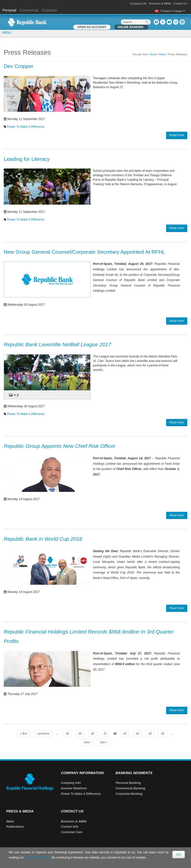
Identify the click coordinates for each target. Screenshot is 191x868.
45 (150, 734)
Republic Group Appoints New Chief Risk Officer (60, 446)
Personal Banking (128, 783)
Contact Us (180, 3)
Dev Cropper (19, 66)
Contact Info (70, 827)
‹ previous (43, 734)
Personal (10, 10)
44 (137, 734)
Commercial (29, 10)
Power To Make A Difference (26, 127)
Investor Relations (74, 788)
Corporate (49, 10)
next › (87, 742)
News (162, 54)
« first (24, 734)
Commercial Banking (130, 788)
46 (163, 734)
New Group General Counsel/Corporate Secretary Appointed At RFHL (84, 252)
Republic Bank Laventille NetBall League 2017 (57, 344)
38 (67, 734)
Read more (177, 135)
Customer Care (72, 832)
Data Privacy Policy (37, 858)
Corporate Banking (129, 794)
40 (92, 734)
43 (125, 734)
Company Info (138, 3)
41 (105, 734)
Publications (15, 827)
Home (153, 54)
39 (80, 734)
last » (104, 742)
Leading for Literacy (27, 159)
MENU (7, 33)
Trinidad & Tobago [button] (172, 11)
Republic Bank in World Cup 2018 (43, 539)
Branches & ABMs (160, 3)
